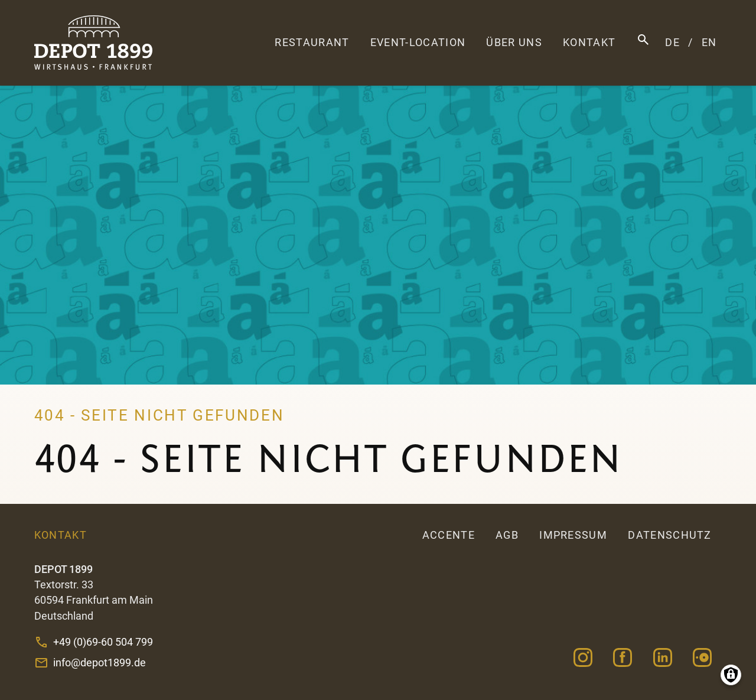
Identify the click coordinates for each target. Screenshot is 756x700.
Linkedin (662, 658)
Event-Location (418, 43)
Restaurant (312, 43)
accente (449, 535)
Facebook (623, 658)
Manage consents (731, 675)
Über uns (514, 43)
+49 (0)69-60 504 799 (103, 642)
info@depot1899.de (100, 663)
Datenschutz (670, 535)
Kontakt (589, 43)
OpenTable (702, 658)
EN (709, 43)
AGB (507, 535)
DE (672, 43)
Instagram (583, 658)
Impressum (573, 535)
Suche (643, 40)
